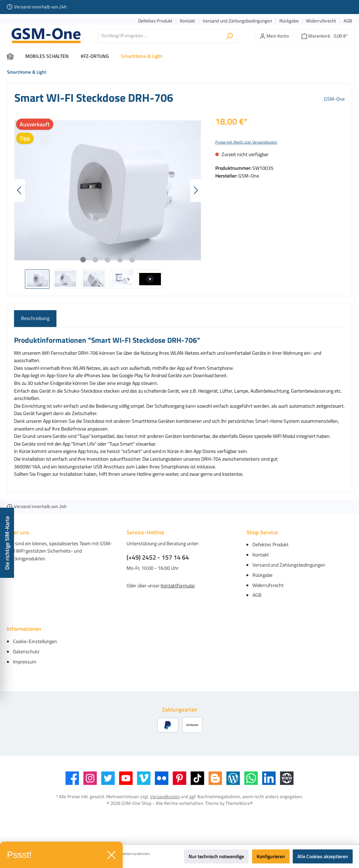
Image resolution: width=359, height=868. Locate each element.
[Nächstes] (196, 190)
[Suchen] (229, 36)
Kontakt (188, 21)
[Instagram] (90, 778)
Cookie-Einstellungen (35, 641)
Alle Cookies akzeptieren (323, 856)
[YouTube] (126, 778)
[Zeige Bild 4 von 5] (120, 260)
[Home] (16, 56)
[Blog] (233, 778)
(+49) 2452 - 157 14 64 (158, 557)
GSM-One (334, 99)
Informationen (24, 629)
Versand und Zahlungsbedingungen (237, 21)
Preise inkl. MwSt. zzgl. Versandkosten (246, 142)
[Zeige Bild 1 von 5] (83, 260)
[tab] (35, 319)
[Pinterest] (179, 778)
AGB (348, 21)
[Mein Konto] (274, 36)
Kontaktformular (178, 586)
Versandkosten (165, 797)
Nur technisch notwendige (216, 856)
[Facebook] (72, 778)
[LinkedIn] (269, 778)
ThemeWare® (239, 803)
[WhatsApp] (251, 778)
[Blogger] (215, 778)
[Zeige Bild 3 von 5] (108, 260)
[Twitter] (108, 778)
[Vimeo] (144, 778)
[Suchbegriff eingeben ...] (160, 36)
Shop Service (262, 532)
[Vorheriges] (20, 190)
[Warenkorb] (324, 36)
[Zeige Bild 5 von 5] (132, 260)
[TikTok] (197, 778)
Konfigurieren (271, 856)
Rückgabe (289, 21)
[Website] (287, 778)
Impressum (25, 662)
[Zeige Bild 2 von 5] (95, 260)
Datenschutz (26, 652)
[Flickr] (162, 778)
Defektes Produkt (155, 21)
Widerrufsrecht (321, 21)
